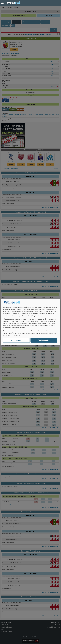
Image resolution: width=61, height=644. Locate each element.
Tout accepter (44, 340)
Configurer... (16, 340)
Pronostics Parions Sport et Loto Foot (14, 3)
